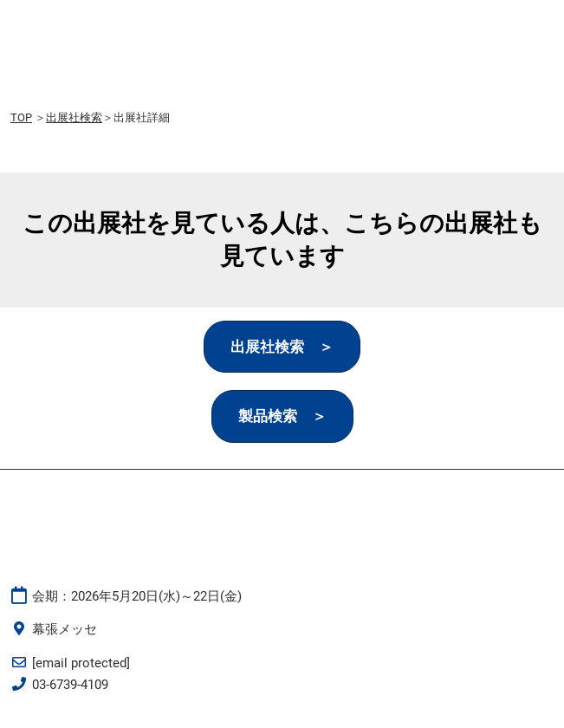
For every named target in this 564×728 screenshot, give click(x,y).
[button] (282, 347)
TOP (21, 117)
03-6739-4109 (70, 685)
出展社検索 (74, 117)
